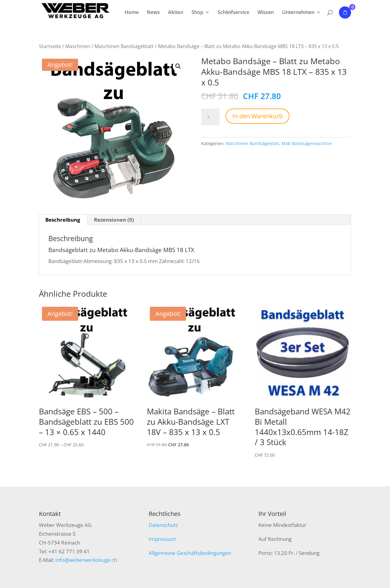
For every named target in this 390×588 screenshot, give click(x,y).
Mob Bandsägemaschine (307, 143)
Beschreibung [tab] (63, 220)
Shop (197, 13)
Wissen (266, 13)
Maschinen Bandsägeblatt (124, 46)
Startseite (50, 46)
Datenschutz (163, 525)
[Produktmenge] (210, 117)
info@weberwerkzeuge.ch (86, 560)
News (153, 13)
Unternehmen (298, 13)
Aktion (176, 13)
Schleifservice (233, 13)
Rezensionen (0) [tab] (114, 220)
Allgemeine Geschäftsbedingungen (190, 553)
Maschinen (78, 46)
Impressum (162, 539)
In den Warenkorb (257, 116)
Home (132, 13)
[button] (178, 66)
